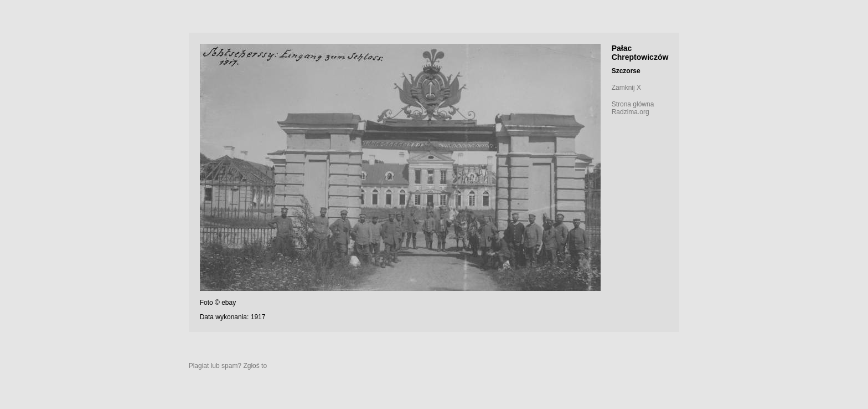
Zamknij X (626, 88)
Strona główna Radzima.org (633, 108)
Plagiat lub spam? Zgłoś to (228, 366)
